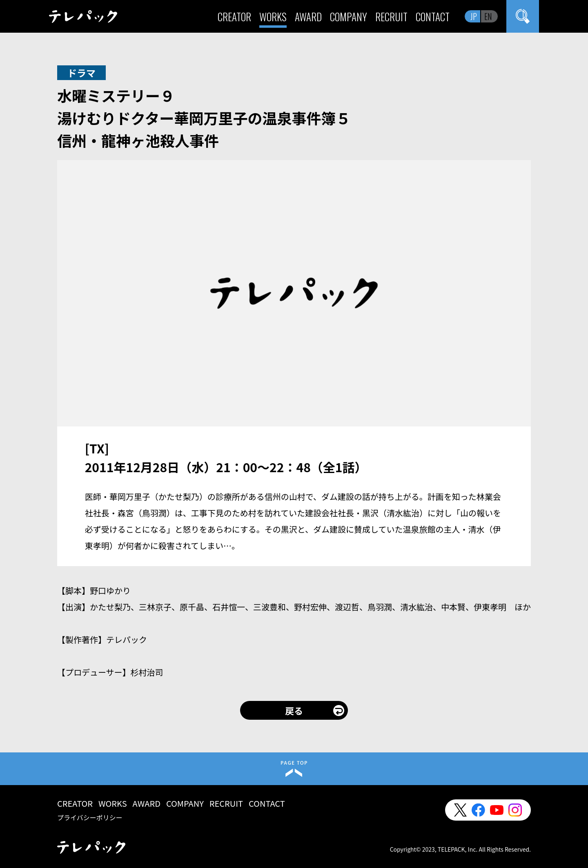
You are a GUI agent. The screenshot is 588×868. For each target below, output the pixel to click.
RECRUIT (391, 17)
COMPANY (349, 17)
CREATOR (234, 17)
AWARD (308, 17)
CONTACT (433, 17)
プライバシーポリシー (90, 817)
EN (488, 16)
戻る (294, 710)
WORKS (273, 17)
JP (474, 16)
